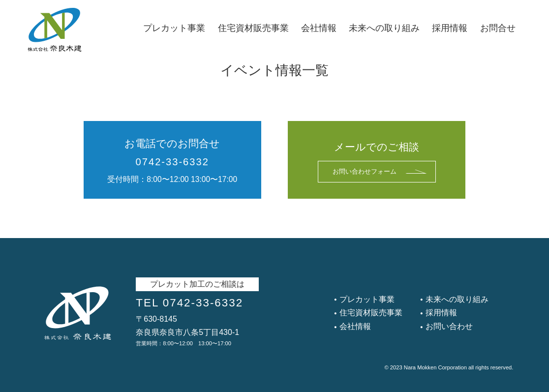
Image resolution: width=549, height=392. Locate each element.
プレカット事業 (174, 28)
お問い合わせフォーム (380, 172)
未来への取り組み (384, 28)
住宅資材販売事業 (253, 28)
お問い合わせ (448, 326)
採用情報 (450, 28)
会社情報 (319, 28)
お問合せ (498, 28)
